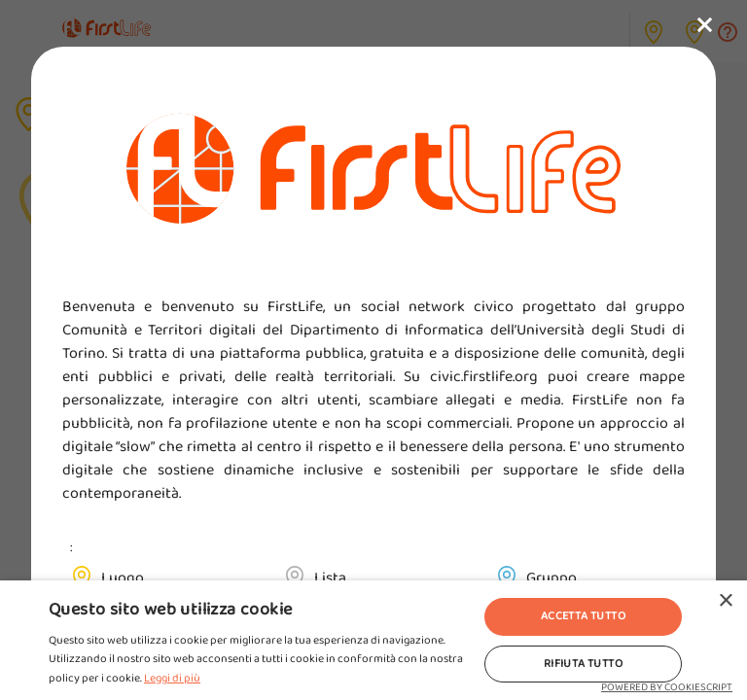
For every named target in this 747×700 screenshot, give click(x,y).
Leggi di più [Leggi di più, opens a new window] (172, 678)
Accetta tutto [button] (583, 616)
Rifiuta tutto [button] (583, 664)
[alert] (373, 640)
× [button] (725, 601)
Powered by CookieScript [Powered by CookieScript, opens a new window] (667, 687)
